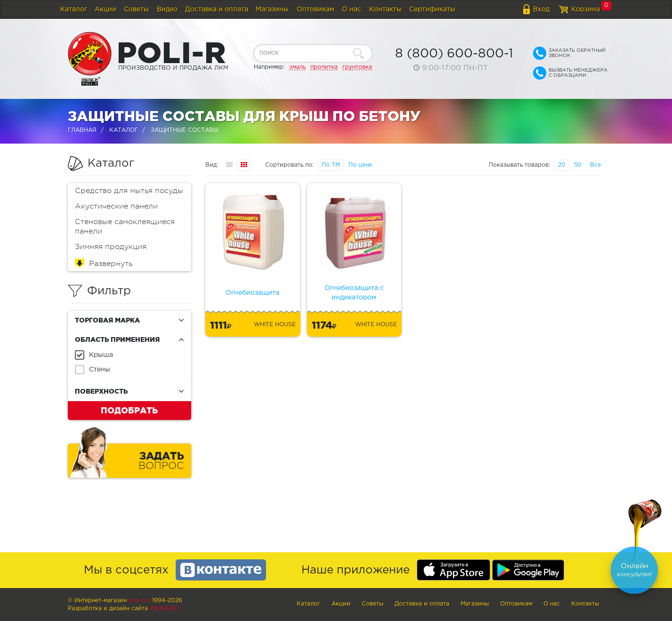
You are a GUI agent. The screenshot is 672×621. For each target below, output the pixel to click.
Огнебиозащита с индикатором (354, 293)
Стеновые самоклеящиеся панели (125, 226)
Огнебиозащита (252, 293)
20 (562, 165)
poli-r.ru (139, 601)
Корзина (586, 9)
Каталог (74, 9)
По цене (360, 165)
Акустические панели (116, 206)
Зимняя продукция (111, 247)
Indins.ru (164, 609)
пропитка (324, 67)
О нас (352, 9)
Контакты (385, 9)
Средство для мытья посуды (129, 191)
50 (578, 165)
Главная (82, 130)
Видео (167, 9)
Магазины (272, 9)
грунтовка (357, 67)
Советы (136, 9)
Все (595, 165)
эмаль (297, 67)
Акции (105, 9)
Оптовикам (316, 9)
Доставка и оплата (217, 9)
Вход (541, 9)
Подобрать (129, 410)
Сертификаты (432, 9)
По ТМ (331, 165)
